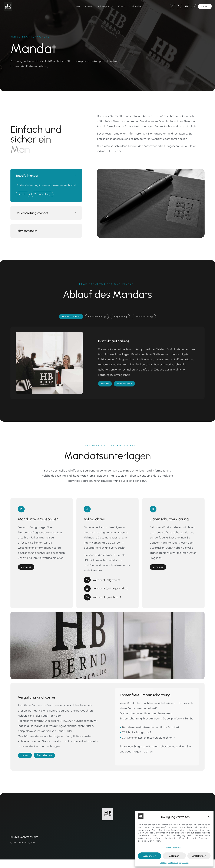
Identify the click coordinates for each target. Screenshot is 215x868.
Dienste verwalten (174, 848)
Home (77, 6)
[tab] (71, 325)
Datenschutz (173, 863)
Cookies (163, 863)
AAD (33, 851)
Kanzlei (89, 6)
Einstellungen (199, 856)
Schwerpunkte (105, 6)
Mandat (122, 6)
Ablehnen (174, 856)
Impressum (184, 863)
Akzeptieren (150, 856)
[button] (209, 817)
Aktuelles (136, 6)
